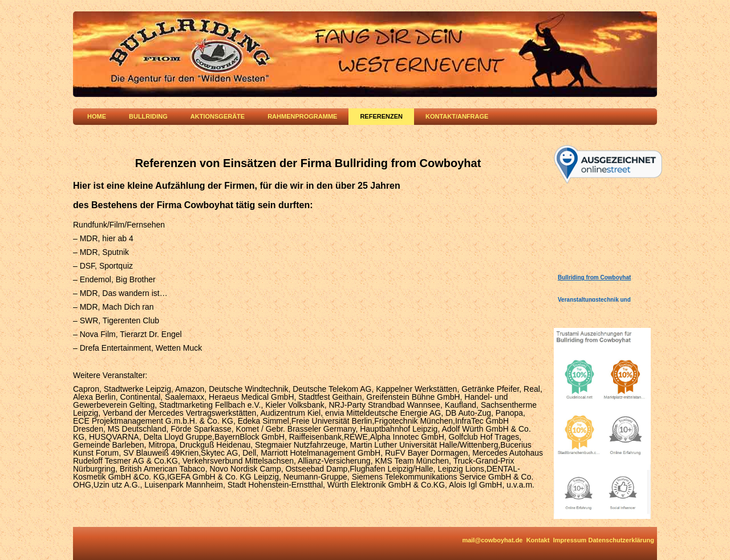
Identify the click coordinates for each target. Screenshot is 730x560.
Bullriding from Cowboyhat (594, 277)
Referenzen (381, 116)
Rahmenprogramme (302, 116)
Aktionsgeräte (218, 116)
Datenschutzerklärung (621, 540)
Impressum (570, 540)
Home (97, 116)
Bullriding (148, 116)
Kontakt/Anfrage (457, 116)
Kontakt (538, 540)
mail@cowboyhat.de (492, 540)
